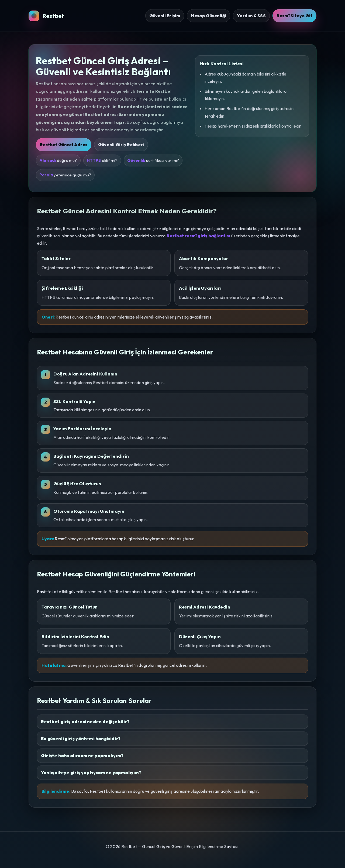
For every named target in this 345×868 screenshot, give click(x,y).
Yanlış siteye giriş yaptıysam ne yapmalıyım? (91, 773)
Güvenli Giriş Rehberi (121, 145)
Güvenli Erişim (165, 16)
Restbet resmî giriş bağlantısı (199, 236)
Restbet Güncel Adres (64, 145)
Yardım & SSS (251, 16)
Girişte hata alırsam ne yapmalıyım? (82, 756)
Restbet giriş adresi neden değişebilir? (85, 722)
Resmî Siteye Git (294, 16)
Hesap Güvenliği (208, 16)
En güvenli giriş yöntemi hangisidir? (81, 739)
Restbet (46, 16)
